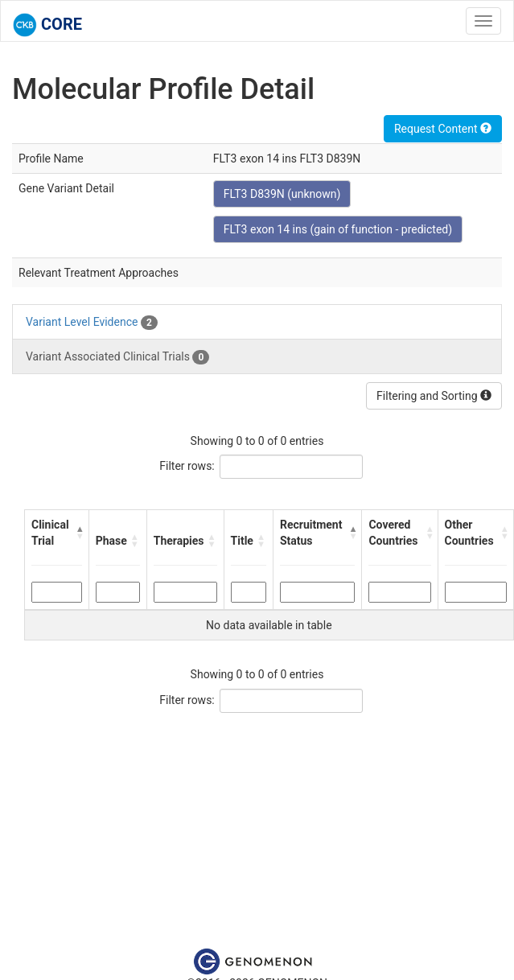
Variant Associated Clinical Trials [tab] (117, 357)
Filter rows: (187, 466)
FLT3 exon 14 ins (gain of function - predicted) (338, 229)
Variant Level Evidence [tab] (92, 323)
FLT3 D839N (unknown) (282, 194)
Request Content (443, 129)
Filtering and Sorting (434, 396)
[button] (79, 533)
